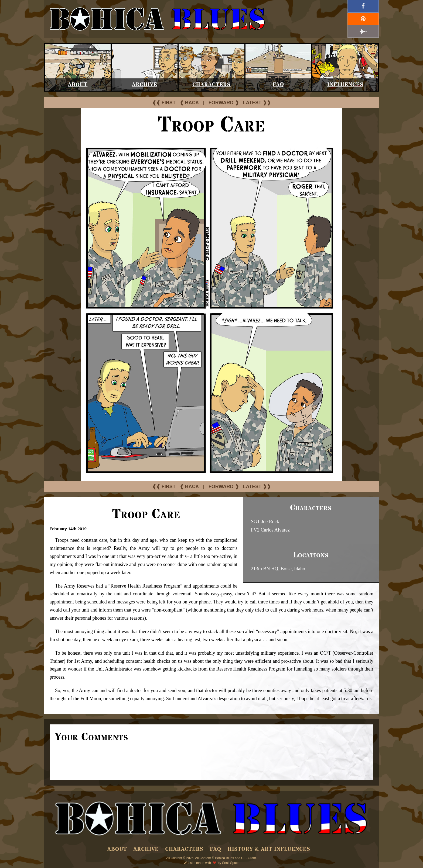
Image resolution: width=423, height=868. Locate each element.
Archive (145, 85)
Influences (345, 85)
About (78, 85)
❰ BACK (189, 103)
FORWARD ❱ (224, 103)
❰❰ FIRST (164, 103)
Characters (211, 85)
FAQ (278, 85)
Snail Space (231, 863)
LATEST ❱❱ (257, 103)
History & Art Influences (269, 849)
